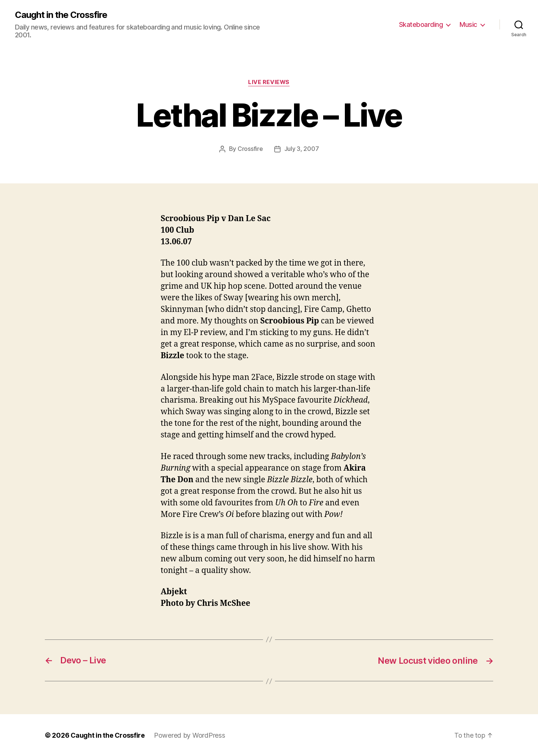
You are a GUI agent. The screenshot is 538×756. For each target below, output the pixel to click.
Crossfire (250, 149)
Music (468, 24)
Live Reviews (269, 83)
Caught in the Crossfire (61, 15)
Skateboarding (421, 24)
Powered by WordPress (190, 735)
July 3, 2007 (302, 149)
